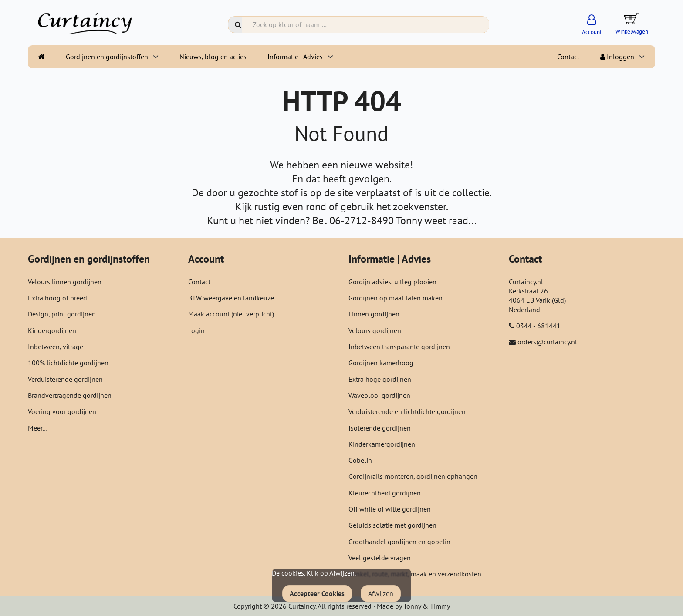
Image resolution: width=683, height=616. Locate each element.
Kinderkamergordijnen (382, 444)
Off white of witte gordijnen (390, 509)
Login (196, 330)
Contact (568, 57)
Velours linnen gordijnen (65, 282)
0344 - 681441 (538, 326)
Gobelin (360, 460)
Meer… (38, 428)
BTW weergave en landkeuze (231, 298)
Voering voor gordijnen (62, 411)
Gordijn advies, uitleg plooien (392, 282)
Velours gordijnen (375, 330)
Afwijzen (381, 593)
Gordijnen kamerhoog (381, 363)
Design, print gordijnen (62, 314)
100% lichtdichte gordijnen (68, 363)
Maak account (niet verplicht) (231, 314)
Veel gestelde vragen (380, 558)
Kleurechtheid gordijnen (385, 493)
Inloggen (617, 57)
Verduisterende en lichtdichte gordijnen (407, 411)
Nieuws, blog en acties (213, 57)
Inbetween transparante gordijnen (399, 347)
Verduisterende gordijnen (65, 379)
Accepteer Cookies (317, 593)
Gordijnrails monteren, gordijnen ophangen (413, 476)
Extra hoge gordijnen (380, 379)
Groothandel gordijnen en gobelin (399, 542)
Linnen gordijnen (374, 314)
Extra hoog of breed (57, 298)
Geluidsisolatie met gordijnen (392, 525)
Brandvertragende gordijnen (70, 395)
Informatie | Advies (295, 57)
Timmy (440, 606)
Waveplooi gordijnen (379, 395)
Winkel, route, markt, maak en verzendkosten (415, 574)
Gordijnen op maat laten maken (396, 298)
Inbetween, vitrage (56, 347)
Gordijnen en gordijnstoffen (107, 57)
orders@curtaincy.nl (547, 342)
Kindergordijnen (52, 330)
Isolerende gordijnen (380, 428)
